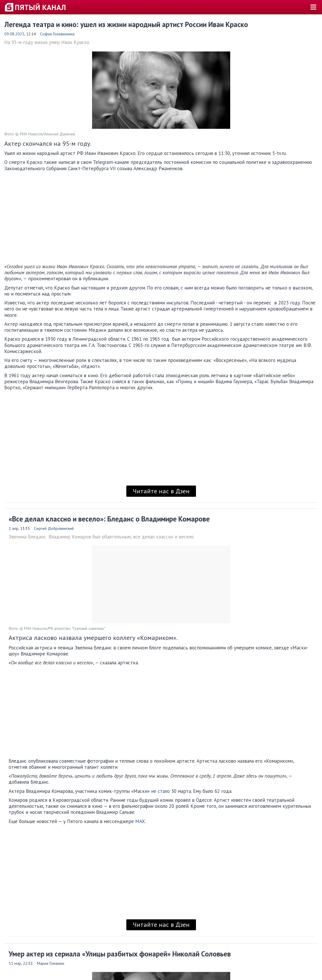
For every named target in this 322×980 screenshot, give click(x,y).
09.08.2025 (14, 34)
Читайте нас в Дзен (161, 491)
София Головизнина (57, 34)
